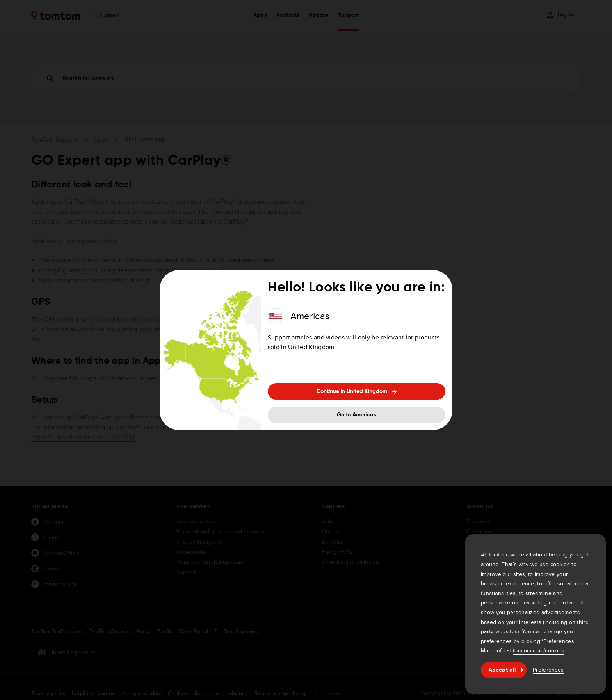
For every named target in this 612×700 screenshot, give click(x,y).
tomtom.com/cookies (539, 650)
